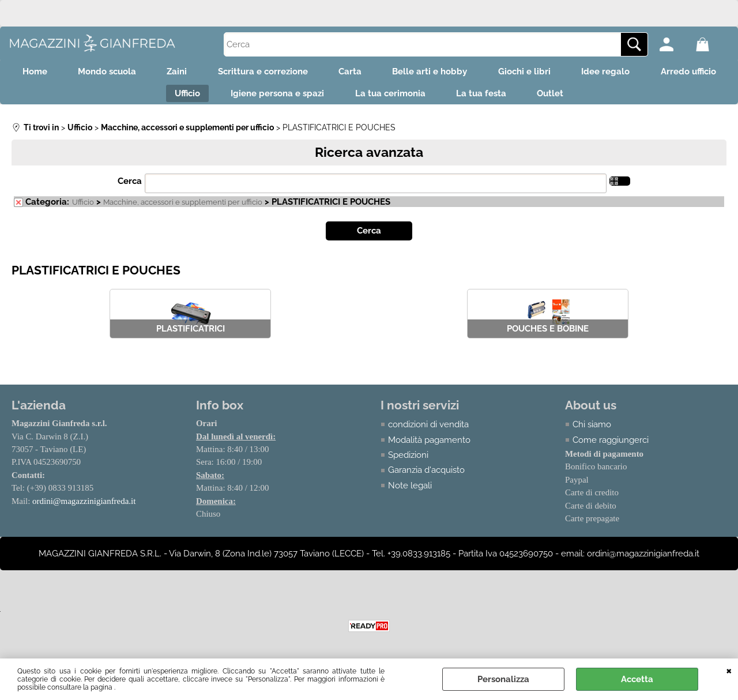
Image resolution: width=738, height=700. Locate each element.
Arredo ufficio (150, 97)
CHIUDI (729, 670)
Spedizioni (408, 460)
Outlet (603, 97)
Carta (395, 73)
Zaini (214, 73)
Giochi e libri (577, 73)
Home (64, 73)
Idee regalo (662, 73)
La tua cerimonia (435, 97)
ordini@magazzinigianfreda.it (84, 506)
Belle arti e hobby (479, 73)
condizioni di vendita (428, 430)
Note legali (410, 491)
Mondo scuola (140, 73)
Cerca (130, 186)
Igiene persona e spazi (319, 97)
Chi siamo (592, 430)
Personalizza (503, 679)
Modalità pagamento (429, 445)
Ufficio (225, 97)
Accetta (637, 679)
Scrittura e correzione (304, 73)
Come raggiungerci (611, 445)
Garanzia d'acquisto (426, 475)
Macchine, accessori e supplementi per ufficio (183, 207)
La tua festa (530, 97)
